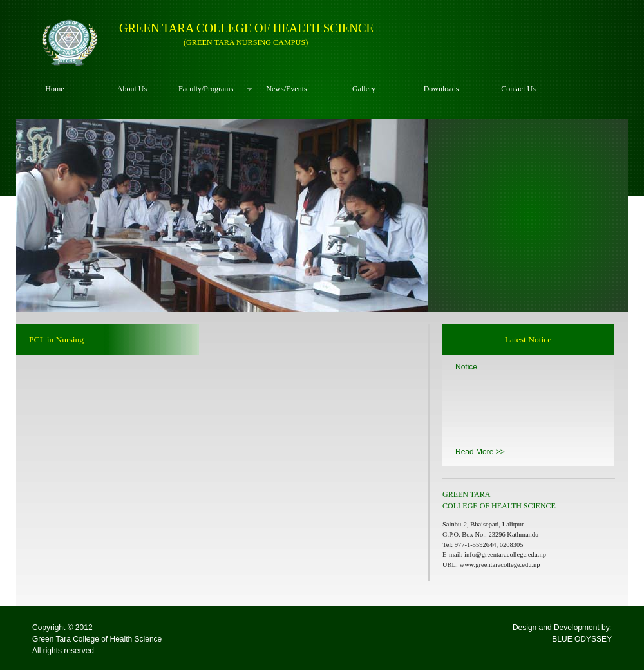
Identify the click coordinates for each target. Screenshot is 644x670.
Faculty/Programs (209, 89)
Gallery (364, 89)
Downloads (441, 89)
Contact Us (518, 89)
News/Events (286, 89)
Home (54, 89)
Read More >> (480, 452)
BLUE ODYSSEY (582, 639)
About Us (132, 89)
